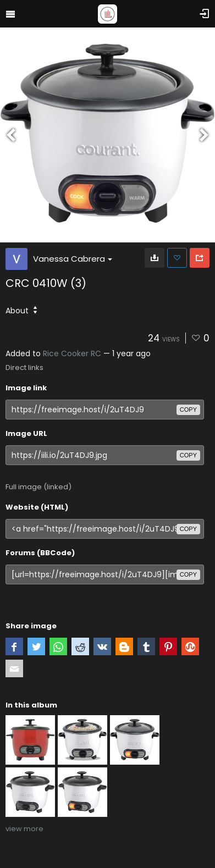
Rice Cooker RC (72, 353)
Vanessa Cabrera (73, 259)
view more (24, 829)
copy (188, 410)
